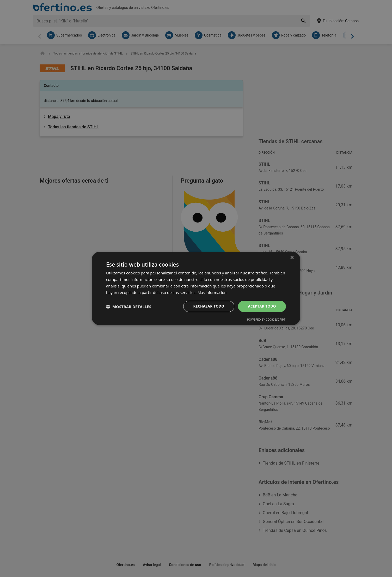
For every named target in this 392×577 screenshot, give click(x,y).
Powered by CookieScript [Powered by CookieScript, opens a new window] (266, 320)
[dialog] (196, 288)
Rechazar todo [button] (207, 306)
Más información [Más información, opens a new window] (213, 292)
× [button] (292, 258)
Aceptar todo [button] (262, 306)
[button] (129, 306)
